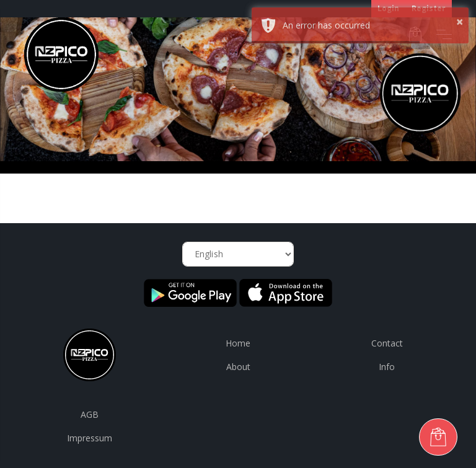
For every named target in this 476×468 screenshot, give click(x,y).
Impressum (90, 438)
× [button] (460, 21)
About (238, 367)
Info (387, 367)
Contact (387, 343)
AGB (90, 414)
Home (238, 343)
